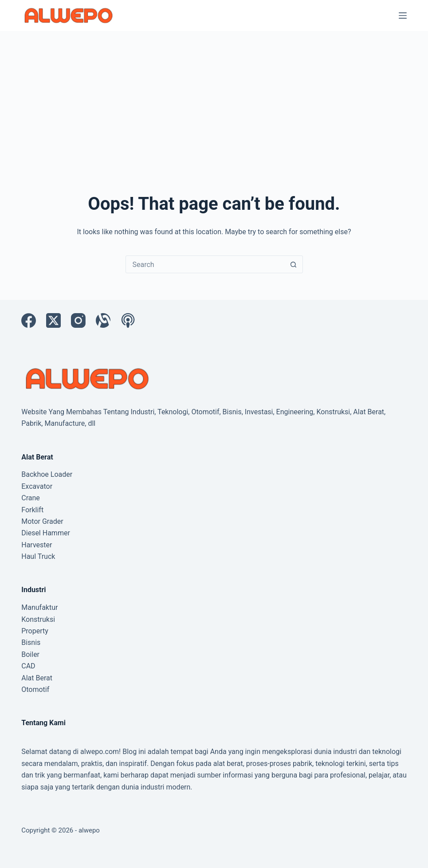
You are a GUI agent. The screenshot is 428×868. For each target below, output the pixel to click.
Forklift (32, 510)
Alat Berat (37, 678)
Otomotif (35, 689)
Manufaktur (39, 607)
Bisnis (31, 642)
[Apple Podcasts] (128, 320)
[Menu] (403, 16)
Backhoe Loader (47, 474)
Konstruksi (38, 619)
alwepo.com (100, 752)
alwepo (89, 830)
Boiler (30, 654)
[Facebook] (29, 320)
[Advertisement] (214, 98)
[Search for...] (205, 264)
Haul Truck (38, 556)
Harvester (37, 545)
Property (35, 631)
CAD (28, 666)
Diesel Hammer (46, 533)
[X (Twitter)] (53, 320)
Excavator (37, 486)
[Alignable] (103, 320)
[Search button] (294, 264)
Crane (31, 498)
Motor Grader (42, 521)
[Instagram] (78, 320)
